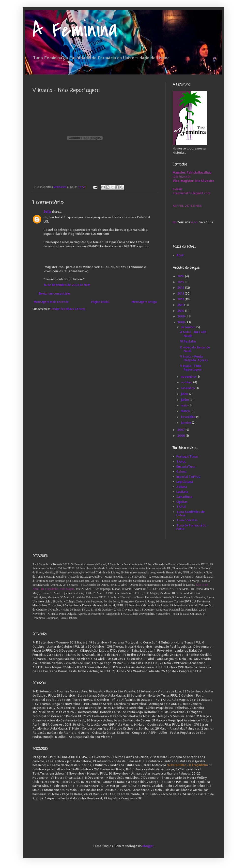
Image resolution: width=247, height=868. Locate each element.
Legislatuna (185, 482)
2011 (181, 305)
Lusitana (182, 492)
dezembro (189, 327)
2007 (181, 430)
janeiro (186, 423)
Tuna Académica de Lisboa (191, 514)
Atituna (182, 487)
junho (185, 400)
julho (185, 394)
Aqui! (180, 255)
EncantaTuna (186, 467)
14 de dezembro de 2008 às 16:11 (67, 285)
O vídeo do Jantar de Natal (195, 349)
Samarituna (184, 497)
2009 (181, 316)
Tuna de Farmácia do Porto (191, 527)
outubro (187, 382)
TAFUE (181, 507)
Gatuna (181, 471)
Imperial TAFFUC (188, 477)
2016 (181, 276)
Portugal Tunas (187, 456)
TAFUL (181, 462)
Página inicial (100, 302)
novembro (189, 377)
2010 (181, 311)
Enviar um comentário (54, 293)
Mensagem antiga (144, 302)
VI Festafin (188, 341)
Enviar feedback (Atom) (68, 309)
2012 (181, 299)
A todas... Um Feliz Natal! (193, 334)
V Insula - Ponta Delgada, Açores (194, 358)
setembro (188, 388)
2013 (181, 293)
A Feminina (75, 30)
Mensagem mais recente (51, 302)
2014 (181, 288)
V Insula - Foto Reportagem (191, 367)
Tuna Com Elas (187, 520)
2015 (181, 282)
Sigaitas (182, 502)
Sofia (47, 212)
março (186, 411)
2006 (182, 436)
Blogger (148, 846)
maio (185, 405)
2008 (181, 322)
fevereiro (188, 417)
